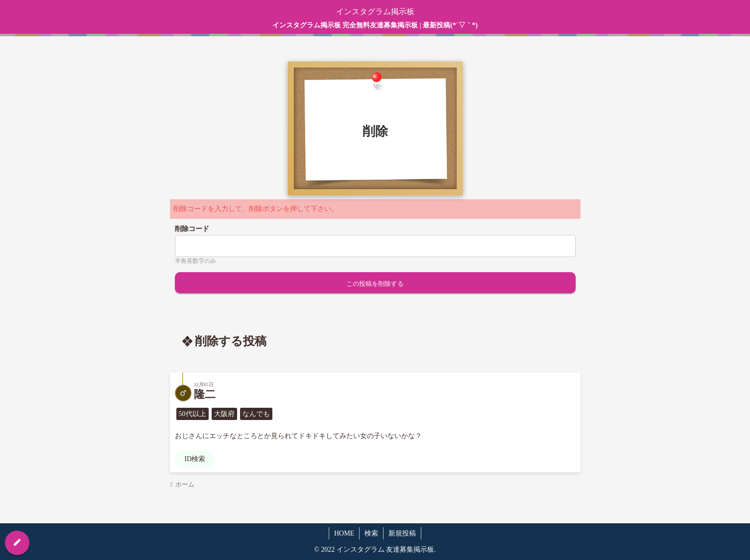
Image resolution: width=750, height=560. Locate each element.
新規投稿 (402, 533)
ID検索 (195, 459)
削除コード (192, 229)
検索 (371, 533)
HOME (344, 533)
